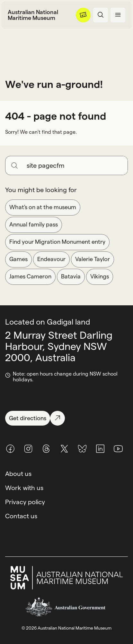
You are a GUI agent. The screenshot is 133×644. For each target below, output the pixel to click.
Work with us (24, 488)
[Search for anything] (75, 165)
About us (18, 474)
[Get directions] (66, 418)
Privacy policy (25, 502)
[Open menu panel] (118, 15)
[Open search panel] (101, 15)
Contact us (21, 516)
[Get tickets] (83, 15)
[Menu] (83, 15)
